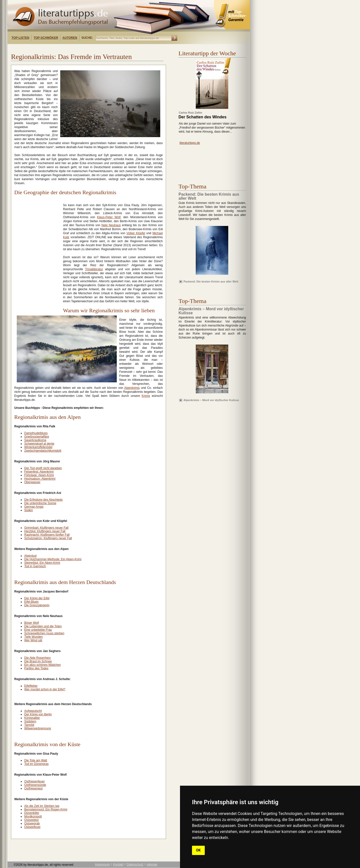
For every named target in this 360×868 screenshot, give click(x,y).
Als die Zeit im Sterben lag (42, 806)
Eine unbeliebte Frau (38, 630)
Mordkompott (33, 816)
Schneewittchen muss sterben (44, 633)
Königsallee (32, 718)
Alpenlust (30, 556)
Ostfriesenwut (33, 788)
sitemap (152, 864)
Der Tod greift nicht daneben (43, 468)
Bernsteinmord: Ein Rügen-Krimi (46, 809)
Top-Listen (20, 38)
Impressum (102, 864)
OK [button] (198, 850)
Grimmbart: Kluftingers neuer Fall (46, 528)
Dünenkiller (32, 813)
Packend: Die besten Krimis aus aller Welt (211, 281)
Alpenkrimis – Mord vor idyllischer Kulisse (211, 400)
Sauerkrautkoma (35, 440)
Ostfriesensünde (35, 785)
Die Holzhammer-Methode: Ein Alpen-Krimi (53, 559)
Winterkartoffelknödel (38, 447)
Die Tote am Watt (36, 760)
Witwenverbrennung (38, 728)
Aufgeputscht (33, 711)
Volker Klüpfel (136, 233)
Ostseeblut (31, 820)
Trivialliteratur (94, 269)
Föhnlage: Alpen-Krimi (39, 475)
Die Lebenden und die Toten (43, 626)
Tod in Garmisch (35, 566)
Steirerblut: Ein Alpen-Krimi (42, 563)
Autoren (70, 38)
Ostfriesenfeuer (34, 781)
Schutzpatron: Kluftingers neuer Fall (48, 538)
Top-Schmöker (46, 38)
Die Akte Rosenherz (37, 658)
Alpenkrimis (132, 388)
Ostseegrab (32, 823)
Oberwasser (32, 482)
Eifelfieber (31, 686)
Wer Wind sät (33, 640)
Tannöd (29, 725)
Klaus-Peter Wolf (109, 217)
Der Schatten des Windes (202, 117)
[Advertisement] (72, 48)
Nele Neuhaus (111, 225)
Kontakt (118, 864)
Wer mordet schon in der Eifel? (45, 689)
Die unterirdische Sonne (40, 503)
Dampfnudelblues (36, 433)
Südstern (30, 721)
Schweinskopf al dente (39, 444)
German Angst (34, 507)
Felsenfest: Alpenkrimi (39, 472)
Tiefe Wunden (33, 637)
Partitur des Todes (36, 668)
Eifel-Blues (31, 602)
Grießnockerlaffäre (37, 437)
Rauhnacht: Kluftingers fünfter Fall (47, 535)
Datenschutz (135, 864)
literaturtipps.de (190, 143)
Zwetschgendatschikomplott (43, 451)
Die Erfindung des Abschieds (43, 500)
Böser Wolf (31, 623)
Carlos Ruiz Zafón (190, 113)
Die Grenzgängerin (37, 605)
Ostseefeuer (32, 827)
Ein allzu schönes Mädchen (42, 665)
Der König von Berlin (38, 714)
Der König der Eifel (37, 598)
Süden (29, 510)
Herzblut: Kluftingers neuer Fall (45, 531)
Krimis (146, 396)
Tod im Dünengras (36, 764)
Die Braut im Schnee (38, 661)
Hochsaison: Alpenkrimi (40, 479)
